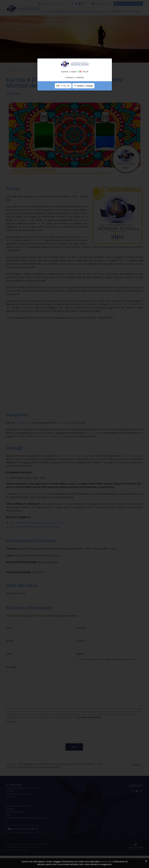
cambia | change (83, 114)
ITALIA (63, 114)
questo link (106, 862)
